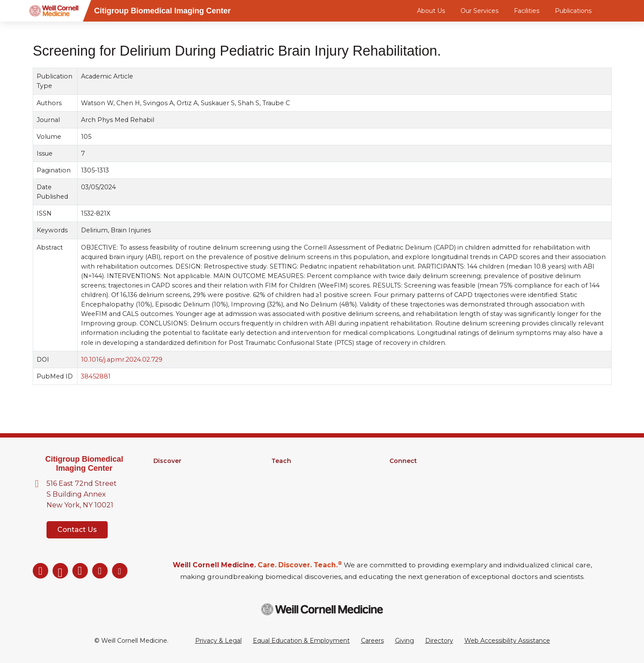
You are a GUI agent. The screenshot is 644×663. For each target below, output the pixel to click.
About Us (431, 11)
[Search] (613, 11)
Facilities (527, 11)
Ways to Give (409, 506)
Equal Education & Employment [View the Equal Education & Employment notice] (301, 641)
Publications (573, 11)
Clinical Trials (172, 494)
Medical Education (299, 494)
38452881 (96, 376)
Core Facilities (174, 483)
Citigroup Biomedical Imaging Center (84, 464)
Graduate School (296, 472)
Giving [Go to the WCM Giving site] (404, 641)
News (398, 483)
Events (400, 494)
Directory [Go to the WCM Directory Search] (439, 641)
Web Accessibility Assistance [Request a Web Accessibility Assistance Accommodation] (507, 641)
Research (168, 472)
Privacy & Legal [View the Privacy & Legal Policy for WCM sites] (218, 641)
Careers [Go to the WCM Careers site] (372, 641)
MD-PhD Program (299, 483)
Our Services (479, 11)
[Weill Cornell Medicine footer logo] (322, 609)
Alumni (400, 472)
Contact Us (77, 530)
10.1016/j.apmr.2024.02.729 (122, 360)
